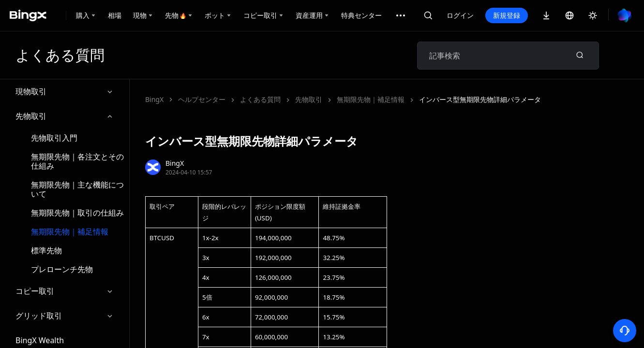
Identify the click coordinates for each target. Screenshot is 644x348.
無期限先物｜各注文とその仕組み (77, 161)
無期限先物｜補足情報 (70, 232)
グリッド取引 (65, 316)
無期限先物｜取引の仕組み (77, 213)
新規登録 (507, 15)
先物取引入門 (54, 138)
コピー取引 (65, 291)
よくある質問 (260, 99)
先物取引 (65, 116)
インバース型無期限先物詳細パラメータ (480, 99)
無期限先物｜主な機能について (77, 189)
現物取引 (65, 92)
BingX (154, 99)
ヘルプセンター (202, 99)
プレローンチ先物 (62, 269)
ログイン (460, 15)
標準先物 (46, 250)
